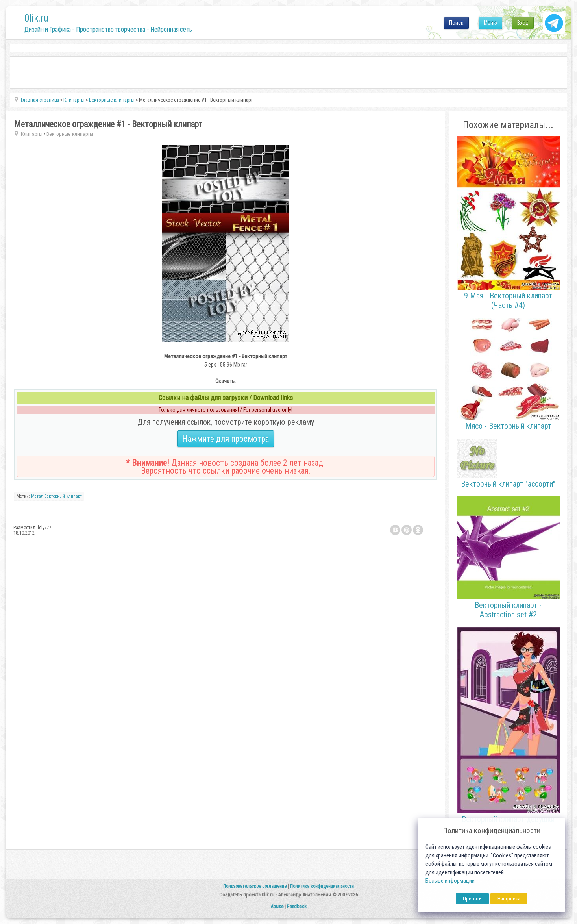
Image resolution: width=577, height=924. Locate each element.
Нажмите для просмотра (226, 439)
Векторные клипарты (70, 134)
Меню (490, 23)
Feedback (297, 906)
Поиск (456, 23)
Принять (472, 899)
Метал (37, 496)
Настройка (509, 899)
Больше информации (450, 881)
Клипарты (32, 134)
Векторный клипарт (63, 496)
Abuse (277, 906)
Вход (523, 23)
